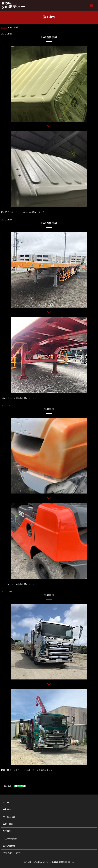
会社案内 (7, 809)
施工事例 (7, 831)
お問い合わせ (9, 846)
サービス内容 (9, 817)
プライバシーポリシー (13, 853)
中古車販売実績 (10, 838)
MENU (92, 5)
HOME (4, 27)
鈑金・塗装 (8, 824)
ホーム (6, 802)
